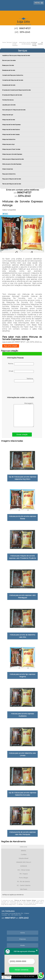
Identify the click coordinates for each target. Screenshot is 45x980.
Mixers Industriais (8, 169)
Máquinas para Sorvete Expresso (12, 154)
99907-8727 (25, 28)
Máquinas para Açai (9, 144)
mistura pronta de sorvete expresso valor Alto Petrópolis (23, 833)
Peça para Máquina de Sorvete (12, 179)
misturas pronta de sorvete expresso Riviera (22, 517)
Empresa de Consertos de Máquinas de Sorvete (17, 90)
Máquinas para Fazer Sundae (11, 149)
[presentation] (21, 390)
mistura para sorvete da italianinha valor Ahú (22, 636)
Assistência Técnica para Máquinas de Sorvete (16, 55)
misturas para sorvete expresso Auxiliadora (23, 715)
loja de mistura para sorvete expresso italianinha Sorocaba (23, 794)
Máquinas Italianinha (9, 139)
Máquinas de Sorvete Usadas (11, 134)
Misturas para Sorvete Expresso (12, 164)
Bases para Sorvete (8, 65)
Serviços (22, 51)
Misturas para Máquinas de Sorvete (13, 159)
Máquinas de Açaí (8, 115)
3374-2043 (25, 32)
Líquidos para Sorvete (9, 105)
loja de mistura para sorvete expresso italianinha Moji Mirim (23, 478)
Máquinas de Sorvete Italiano (11, 129)
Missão (22, 945)
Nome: (21, 364)
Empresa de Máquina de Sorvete (12, 95)
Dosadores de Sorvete (9, 85)
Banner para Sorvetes (9, 60)
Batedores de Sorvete (9, 70)
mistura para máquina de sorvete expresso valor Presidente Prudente (23, 557)
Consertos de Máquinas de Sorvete (13, 80)
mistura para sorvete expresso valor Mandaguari (23, 596)
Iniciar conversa (22, 970)
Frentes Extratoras (8, 100)
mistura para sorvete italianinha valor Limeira (22, 754)
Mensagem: (24, 415)
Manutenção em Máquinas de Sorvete (14, 110)
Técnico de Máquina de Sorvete (12, 184)
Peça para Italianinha (9, 174)
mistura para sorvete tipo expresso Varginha (23, 675)
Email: (21, 371)
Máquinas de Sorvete (9, 120)
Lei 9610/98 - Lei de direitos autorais (26, 905)
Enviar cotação (22, 435)
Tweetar (5, 214)
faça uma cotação (11, 346)
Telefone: (24, 380)
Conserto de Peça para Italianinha (13, 75)
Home (23, 933)
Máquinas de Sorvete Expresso (12, 125)
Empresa (22, 939)
